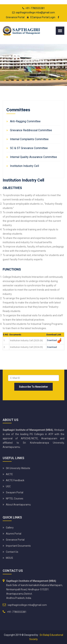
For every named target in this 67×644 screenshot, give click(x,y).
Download (52, 340)
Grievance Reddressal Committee (31, 130)
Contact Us (12, 552)
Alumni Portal (14, 534)
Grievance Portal (15, 17)
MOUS (9, 558)
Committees (39, 70)
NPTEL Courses (15, 499)
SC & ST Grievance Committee (29, 148)
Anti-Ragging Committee (25, 121)
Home (22, 70)
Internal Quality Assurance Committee (33, 157)
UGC (8, 486)
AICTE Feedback (15, 480)
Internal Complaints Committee (29, 139)
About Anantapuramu (18, 505)
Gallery (10, 528)
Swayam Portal (15, 492)
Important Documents (18, 546)
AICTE (9, 474)
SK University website (18, 468)
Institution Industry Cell (24, 166)
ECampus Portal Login (40, 17)
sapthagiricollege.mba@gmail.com (35, 12)
